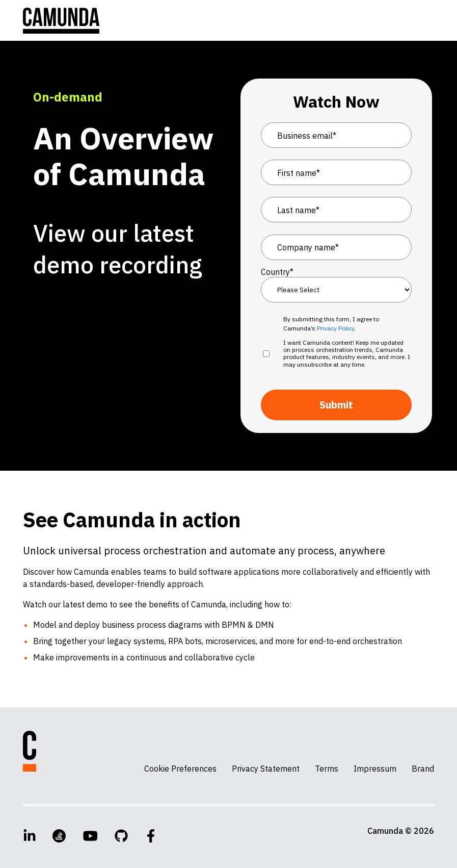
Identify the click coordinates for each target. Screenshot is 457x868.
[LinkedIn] (30, 836)
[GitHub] (121, 836)
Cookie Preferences (180, 769)
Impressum (375, 769)
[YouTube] (90, 836)
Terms (327, 769)
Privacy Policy (335, 328)
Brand (423, 769)
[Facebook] (151, 836)
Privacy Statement (266, 769)
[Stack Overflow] (59, 836)
